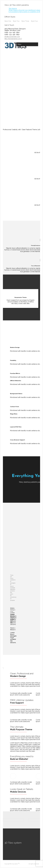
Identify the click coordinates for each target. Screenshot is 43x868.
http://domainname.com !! (13, 39)
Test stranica (13, 8)
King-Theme (24, 864)
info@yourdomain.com (12, 37)
